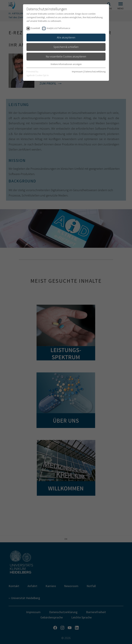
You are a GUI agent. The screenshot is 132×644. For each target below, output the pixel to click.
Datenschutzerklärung (95, 71)
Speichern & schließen (66, 47)
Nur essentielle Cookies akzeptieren (66, 56)
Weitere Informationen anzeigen (66, 64)
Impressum (77, 71)
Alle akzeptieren (66, 37)
